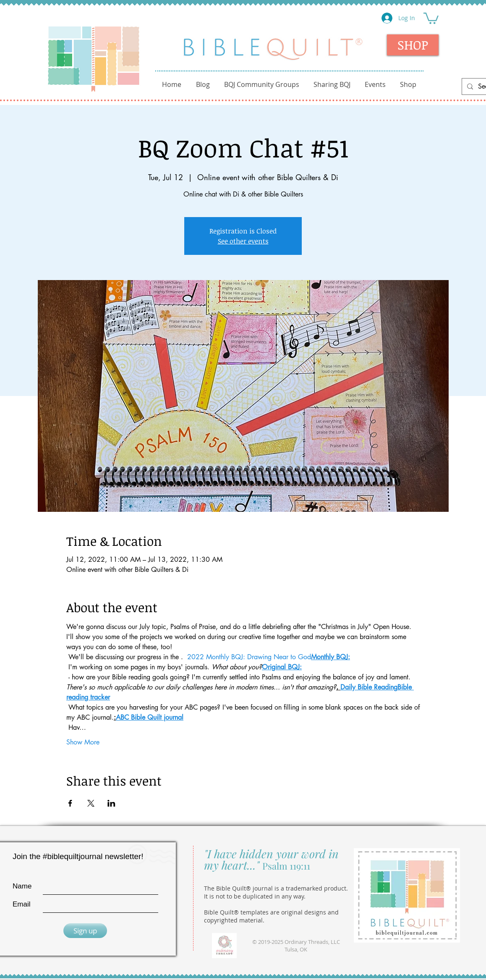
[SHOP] (413, 45)
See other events (243, 241)
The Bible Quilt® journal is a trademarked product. (276, 888)
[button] (431, 18)
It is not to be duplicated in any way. (255, 896)
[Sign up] (85, 931)
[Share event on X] (91, 803)
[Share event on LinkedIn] (111, 803)
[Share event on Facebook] (70, 803)
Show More (83, 742)
